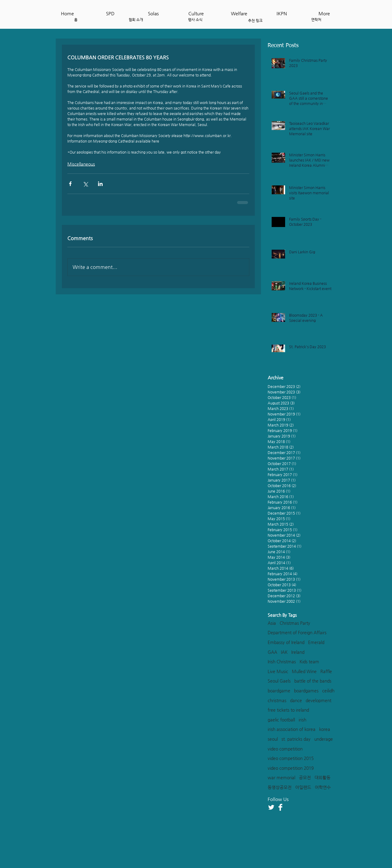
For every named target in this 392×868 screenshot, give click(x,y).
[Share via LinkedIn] (100, 184)
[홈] (76, 20)
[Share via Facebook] (70, 184)
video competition (285, 749)
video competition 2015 (291, 758)
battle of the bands (313, 681)
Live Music (278, 671)
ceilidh (328, 691)
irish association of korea (292, 729)
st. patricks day (296, 739)
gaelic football (281, 720)
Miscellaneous (81, 164)
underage (324, 739)
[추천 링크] (255, 20)
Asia (272, 623)
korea (325, 729)
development (318, 700)
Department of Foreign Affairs (297, 632)
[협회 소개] (136, 20)
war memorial (281, 777)
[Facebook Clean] (280, 807)
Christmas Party (295, 623)
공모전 (305, 777)
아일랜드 (303, 787)
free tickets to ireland (288, 710)
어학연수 (323, 787)
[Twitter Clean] (271, 807)
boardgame (279, 691)
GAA (272, 652)
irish (302, 720)
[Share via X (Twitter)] (85, 184)
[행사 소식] (195, 20)
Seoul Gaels (279, 681)
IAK (284, 652)
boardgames (306, 691)
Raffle (326, 671)
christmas (277, 700)
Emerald (316, 642)
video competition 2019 (291, 768)
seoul (273, 739)
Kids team (309, 661)
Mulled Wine (304, 671)
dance (296, 700)
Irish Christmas (282, 661)
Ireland (298, 652)
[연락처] (316, 20)
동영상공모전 (280, 787)
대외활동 (322, 777)
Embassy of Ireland (286, 642)
